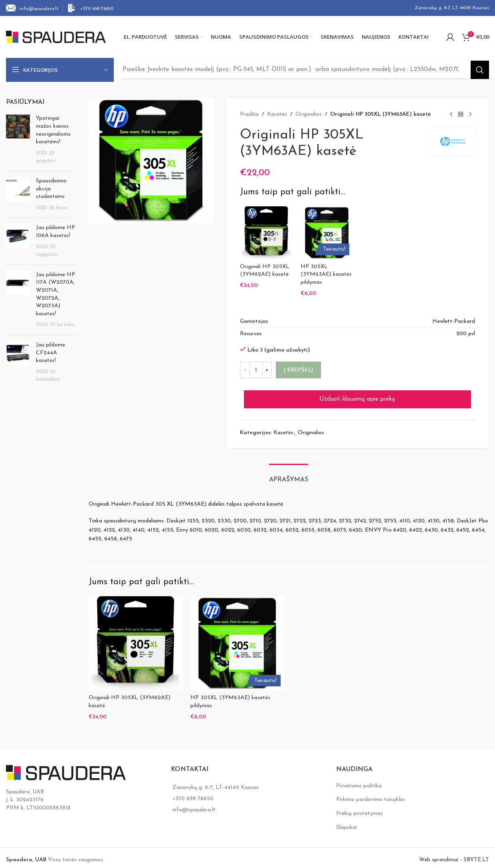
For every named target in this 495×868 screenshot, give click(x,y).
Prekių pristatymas (359, 809)
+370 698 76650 (193, 794)
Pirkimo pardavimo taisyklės (371, 795)
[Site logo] (56, 37)
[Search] (305, 70)
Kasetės (277, 114)
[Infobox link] (32, 8)
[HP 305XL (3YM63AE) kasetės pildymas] (327, 233)
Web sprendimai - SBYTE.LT (454, 855)
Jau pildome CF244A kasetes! (50, 353)
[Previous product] (451, 115)
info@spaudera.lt (194, 806)
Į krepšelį (298, 368)
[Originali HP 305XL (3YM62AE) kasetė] (266, 233)
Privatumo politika (359, 782)
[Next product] (470, 115)
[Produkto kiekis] (256, 368)
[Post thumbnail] (18, 140)
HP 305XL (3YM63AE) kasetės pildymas (326, 275)
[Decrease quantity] (245, 368)
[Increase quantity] (267, 368)
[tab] (289, 474)
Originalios (309, 114)
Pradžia (249, 114)
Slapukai (346, 823)
